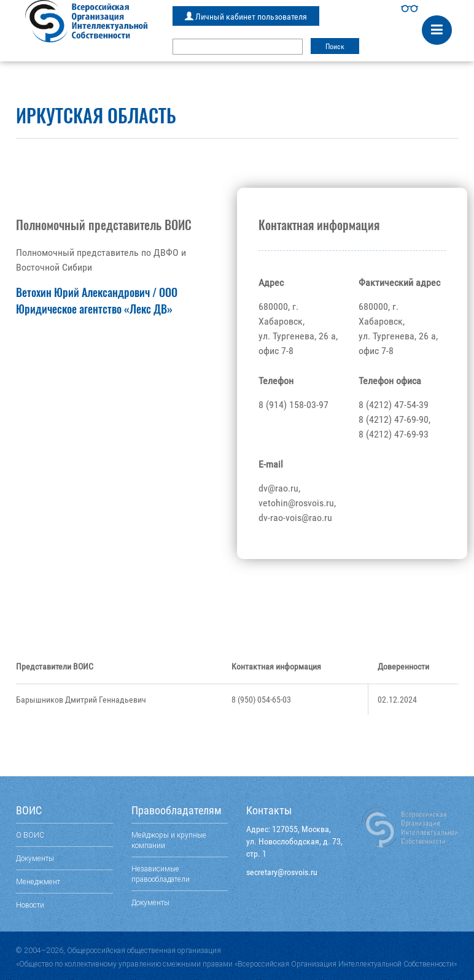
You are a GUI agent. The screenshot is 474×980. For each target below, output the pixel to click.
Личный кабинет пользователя (246, 17)
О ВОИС (30, 835)
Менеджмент (38, 882)
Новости (30, 905)
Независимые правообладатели (161, 874)
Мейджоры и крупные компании (169, 840)
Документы (35, 858)
